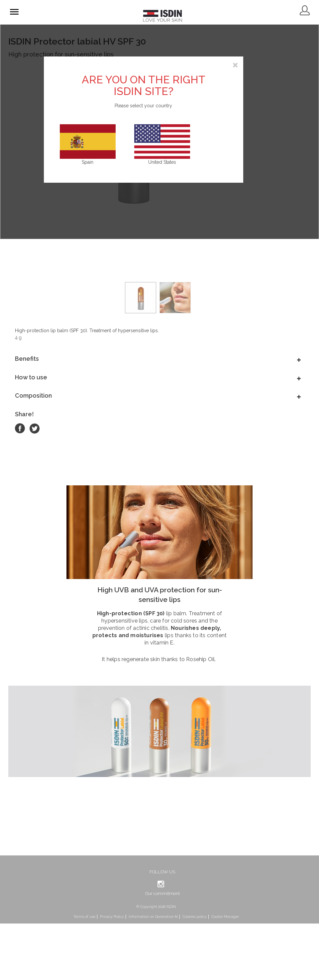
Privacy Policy (112, 917)
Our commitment (162, 893)
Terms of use (84, 917)
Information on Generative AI (153, 917)
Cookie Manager (225, 917)
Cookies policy (195, 917)
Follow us (162, 872)
